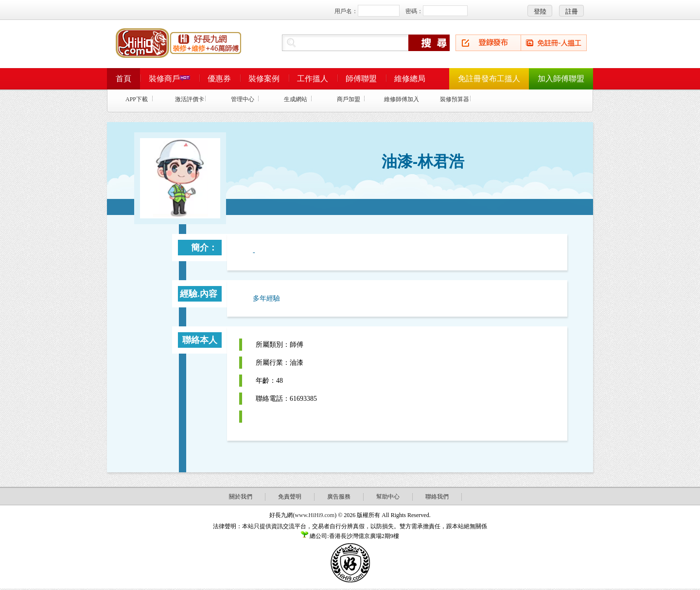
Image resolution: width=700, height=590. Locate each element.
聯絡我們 (437, 497)
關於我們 (241, 497)
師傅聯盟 (361, 79)
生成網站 (296, 99)
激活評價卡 (190, 99)
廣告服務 (339, 497)
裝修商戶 (169, 79)
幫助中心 (388, 497)
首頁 (123, 79)
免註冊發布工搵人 (489, 79)
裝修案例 (264, 79)
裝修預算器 (455, 99)
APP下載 (137, 99)
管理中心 (243, 99)
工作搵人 (313, 79)
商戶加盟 (349, 99)
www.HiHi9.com (315, 515)
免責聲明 (290, 497)
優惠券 (219, 79)
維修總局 (410, 79)
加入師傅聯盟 (561, 79)
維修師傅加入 (402, 99)
